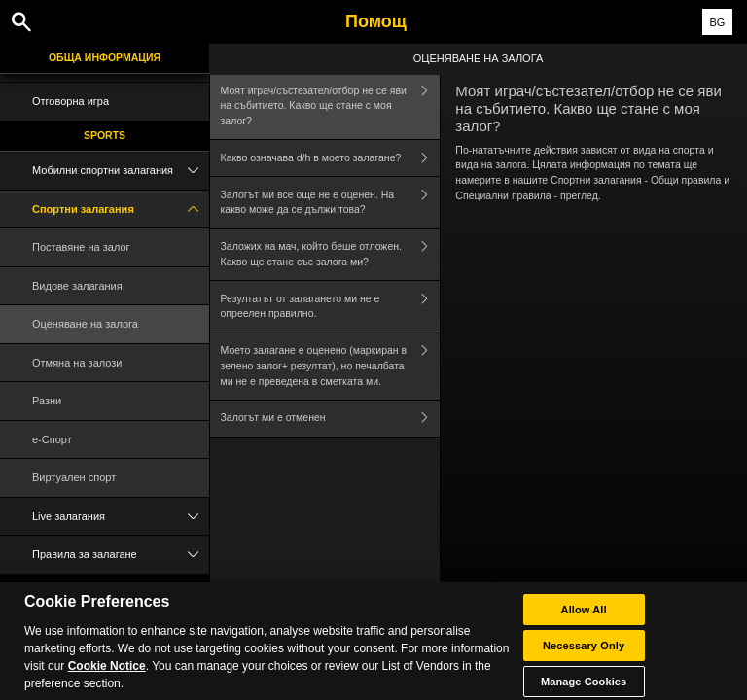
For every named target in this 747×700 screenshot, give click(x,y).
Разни (47, 401)
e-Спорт (52, 439)
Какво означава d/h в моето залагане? (331, 158)
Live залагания (121, 517)
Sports (105, 135)
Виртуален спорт (74, 477)
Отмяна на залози (77, 363)
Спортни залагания (121, 210)
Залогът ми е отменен (331, 419)
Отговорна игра (71, 101)
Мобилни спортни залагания (121, 171)
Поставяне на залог (81, 247)
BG (717, 22)
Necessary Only (584, 654)
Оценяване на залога (85, 324)
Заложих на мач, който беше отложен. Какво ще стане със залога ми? (331, 255)
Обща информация (105, 57)
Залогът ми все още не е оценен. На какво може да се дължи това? (331, 203)
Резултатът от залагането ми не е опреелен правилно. (331, 307)
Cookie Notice (107, 675)
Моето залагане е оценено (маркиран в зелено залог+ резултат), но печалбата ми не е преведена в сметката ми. (331, 367)
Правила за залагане (121, 555)
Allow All (584, 618)
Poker (105, 588)
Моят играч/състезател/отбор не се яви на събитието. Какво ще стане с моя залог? (331, 106)
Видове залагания (77, 286)
